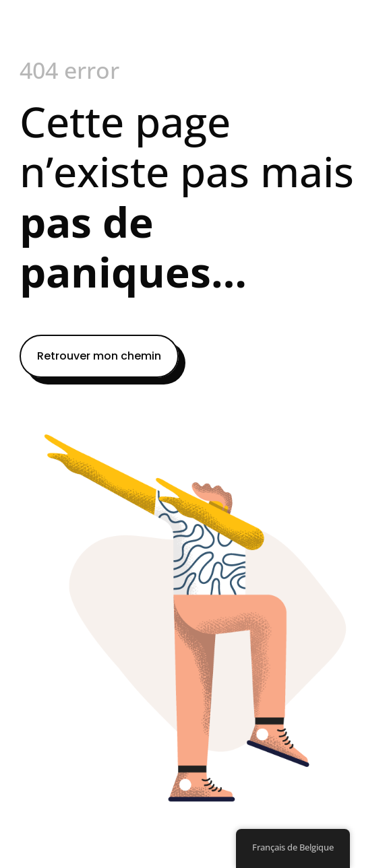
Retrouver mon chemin (99, 356)
